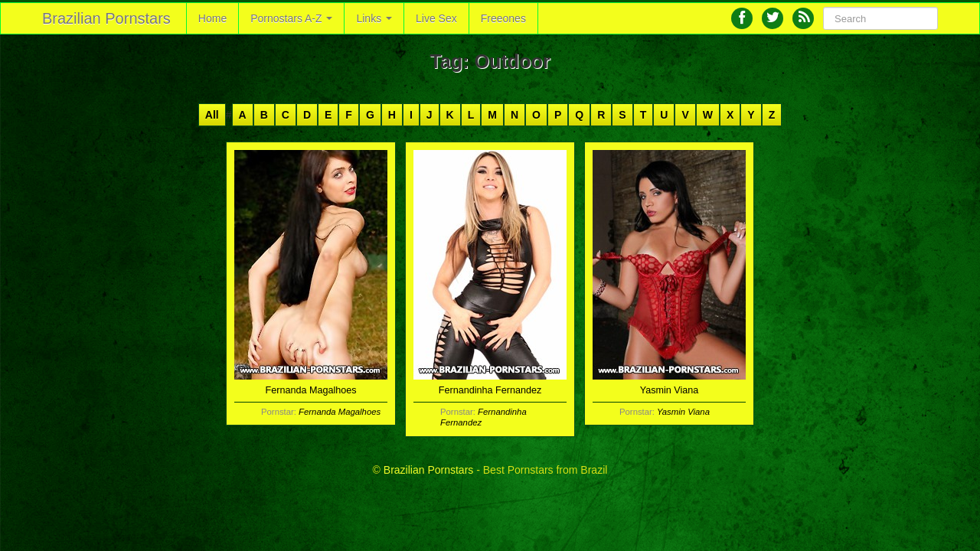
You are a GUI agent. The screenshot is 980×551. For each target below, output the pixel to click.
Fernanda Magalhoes (340, 412)
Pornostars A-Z (291, 18)
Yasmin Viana (683, 412)
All (212, 115)
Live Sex (436, 18)
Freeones (503, 18)
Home (212, 18)
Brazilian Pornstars (106, 18)
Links (374, 18)
